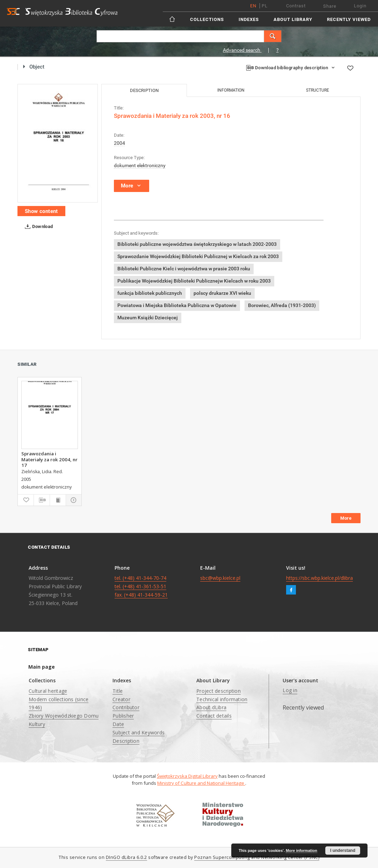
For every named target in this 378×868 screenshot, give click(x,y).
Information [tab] (231, 90)
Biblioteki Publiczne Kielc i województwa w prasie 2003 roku (184, 269)
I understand (343, 851)
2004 (119, 143)
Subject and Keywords (139, 732)
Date (118, 724)
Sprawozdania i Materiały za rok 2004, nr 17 (49, 459)
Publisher (123, 716)
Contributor (126, 707)
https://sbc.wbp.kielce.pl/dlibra (319, 578)
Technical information (222, 699)
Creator (121, 699)
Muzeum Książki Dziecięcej (148, 318)
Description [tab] (144, 90)
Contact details (214, 716)
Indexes (249, 19)
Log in (290, 690)
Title (118, 691)
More (346, 518)
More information (301, 851)
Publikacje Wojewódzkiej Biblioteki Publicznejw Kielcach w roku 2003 (194, 281)
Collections (207, 19)
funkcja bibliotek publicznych (150, 293)
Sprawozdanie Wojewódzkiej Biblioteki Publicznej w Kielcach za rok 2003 (198, 256)
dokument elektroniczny (140, 165)
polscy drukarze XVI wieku (222, 293)
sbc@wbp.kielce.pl (220, 578)
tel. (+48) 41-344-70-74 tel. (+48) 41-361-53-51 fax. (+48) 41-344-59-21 (141, 586)
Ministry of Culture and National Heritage (201, 783)
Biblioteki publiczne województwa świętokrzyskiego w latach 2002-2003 (197, 244)
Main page (42, 667)
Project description (219, 691)
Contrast (296, 6)
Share (330, 6)
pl (265, 6)
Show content (41, 211)
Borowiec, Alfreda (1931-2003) (282, 305)
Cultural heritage (48, 691)
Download (38, 227)
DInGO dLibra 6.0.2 (126, 857)
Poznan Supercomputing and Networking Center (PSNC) (257, 857)
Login (360, 6)
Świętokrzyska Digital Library (187, 776)
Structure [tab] (318, 90)
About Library (293, 19)
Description (126, 741)
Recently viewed (349, 19)
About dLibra (211, 707)
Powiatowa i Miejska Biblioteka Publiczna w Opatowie (177, 305)
